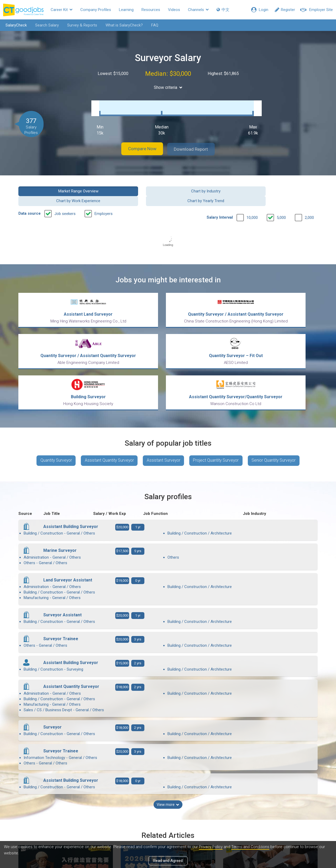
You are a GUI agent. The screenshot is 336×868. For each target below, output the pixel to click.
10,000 (252, 202)
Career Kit (62, 10)
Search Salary (45, 25)
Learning (126, 10)
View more (168, 704)
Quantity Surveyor (52, 405)
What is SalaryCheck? (123, 25)
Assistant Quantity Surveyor (107, 405)
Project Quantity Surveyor (218, 405)
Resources (151, 10)
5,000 (281, 202)
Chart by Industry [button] (130, 185)
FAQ (153, 25)
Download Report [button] (194, 144)
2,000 (309, 202)
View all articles (168, 812)
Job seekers (65, 198)
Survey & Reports (81, 25)
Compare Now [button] (139, 144)
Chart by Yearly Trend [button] (283, 185)
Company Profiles (96, 10)
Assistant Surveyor (163, 405)
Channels (198, 10)
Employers (104, 198)
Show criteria (168, 87)
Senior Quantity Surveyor (278, 405)
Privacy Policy (211, 847)
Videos (174, 10)
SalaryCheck (15, 25)
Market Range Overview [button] (53, 185)
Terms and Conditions (251, 847)
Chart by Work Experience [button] (206, 185)
